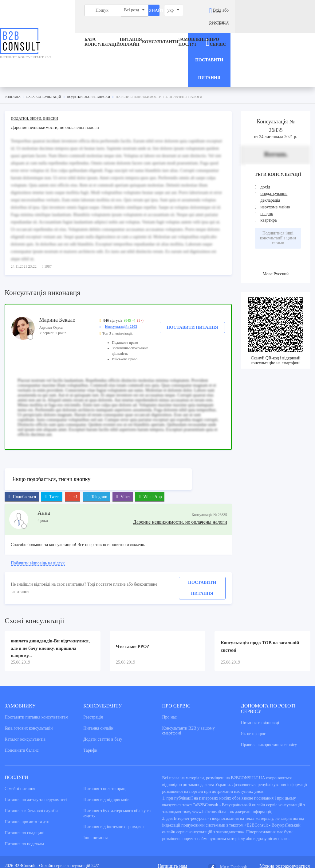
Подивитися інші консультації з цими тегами (278, 191)
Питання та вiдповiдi (260, 676)
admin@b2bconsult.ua (177, 825)
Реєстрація (93, 670)
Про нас (170, 670)
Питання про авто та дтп (27, 775)
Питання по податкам (24, 797)
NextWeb (48, 840)
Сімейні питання (20, 742)
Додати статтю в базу (103, 693)
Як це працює (254, 687)
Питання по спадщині (25, 786)
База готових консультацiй (29, 682)
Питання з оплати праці (105, 742)
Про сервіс (211, 30)
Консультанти (146, 30)
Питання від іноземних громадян (113, 780)
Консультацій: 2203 (121, 279)
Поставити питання (192, 280)
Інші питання (95, 791)
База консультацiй (76, 30)
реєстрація (298, 10)
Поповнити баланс (22, 704)
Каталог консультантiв (25, 693)
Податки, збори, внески (34, 71)
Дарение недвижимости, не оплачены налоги (180, 475)
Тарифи (90, 704)
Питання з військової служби (31, 764)
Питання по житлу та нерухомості (36, 753)
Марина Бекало (57, 273)
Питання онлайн (109, 30)
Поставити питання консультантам (36, 670)
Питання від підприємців (106, 753)
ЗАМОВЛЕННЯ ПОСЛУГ (180, 30)
